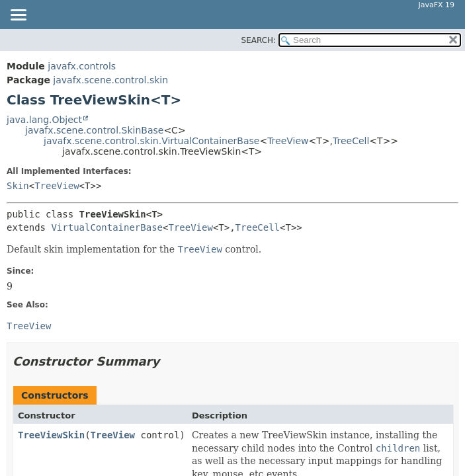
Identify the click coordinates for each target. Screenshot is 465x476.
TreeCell (351, 141)
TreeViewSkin (51, 435)
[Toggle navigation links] (18, 16)
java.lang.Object (44, 120)
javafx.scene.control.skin (110, 80)
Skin (18, 186)
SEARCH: (259, 40)
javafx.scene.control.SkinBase (94, 130)
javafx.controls (82, 66)
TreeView (288, 141)
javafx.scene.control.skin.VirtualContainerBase (151, 141)
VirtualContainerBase (107, 227)
